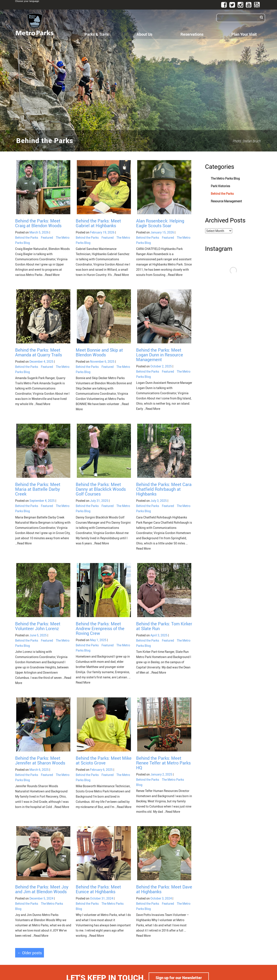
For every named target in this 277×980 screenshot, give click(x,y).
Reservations (192, 34)
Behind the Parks (27, 237)
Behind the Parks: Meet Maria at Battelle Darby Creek (38, 489)
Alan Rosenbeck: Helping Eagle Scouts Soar (160, 223)
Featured (47, 237)
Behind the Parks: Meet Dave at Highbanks (164, 889)
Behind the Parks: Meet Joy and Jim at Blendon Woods (42, 889)
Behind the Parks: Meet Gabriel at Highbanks (98, 223)
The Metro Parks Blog (225, 178)
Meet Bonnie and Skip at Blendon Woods (99, 352)
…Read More (51, 275)
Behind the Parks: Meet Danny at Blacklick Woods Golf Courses (101, 489)
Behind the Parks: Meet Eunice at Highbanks (98, 889)
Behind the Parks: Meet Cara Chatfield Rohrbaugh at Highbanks (164, 489)
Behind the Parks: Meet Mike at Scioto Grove (104, 760)
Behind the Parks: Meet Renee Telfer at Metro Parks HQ (163, 763)
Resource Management (226, 201)
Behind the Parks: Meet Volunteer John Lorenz (38, 626)
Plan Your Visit (244, 34)
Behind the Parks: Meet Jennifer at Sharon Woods (40, 760)
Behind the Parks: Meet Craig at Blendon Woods (38, 223)
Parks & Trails (97, 34)
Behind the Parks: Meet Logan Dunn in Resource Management (160, 355)
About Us (144, 34)
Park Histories (220, 186)
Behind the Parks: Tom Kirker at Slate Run (164, 626)
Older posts (30, 953)
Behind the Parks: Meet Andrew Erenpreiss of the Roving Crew (100, 628)
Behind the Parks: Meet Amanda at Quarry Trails (39, 352)
